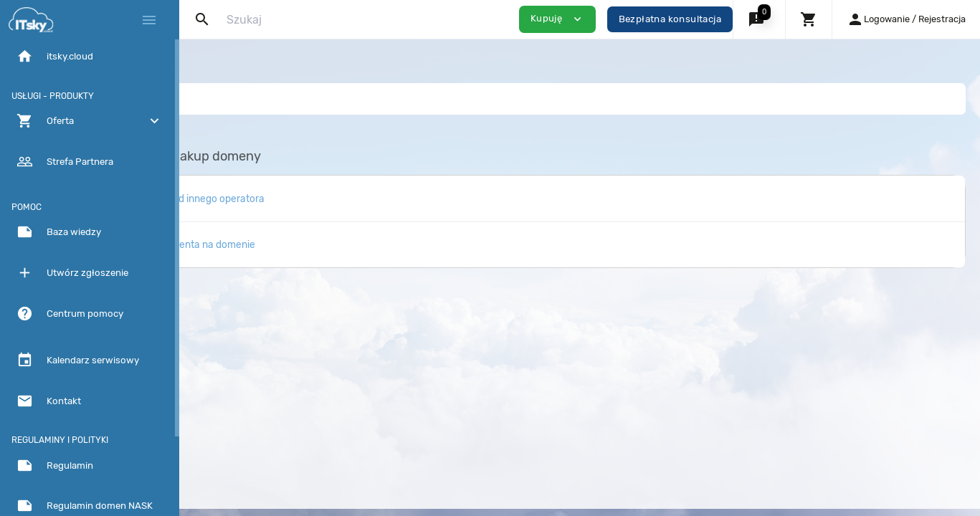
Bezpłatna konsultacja (670, 19)
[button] (759, 19)
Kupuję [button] (557, 19)
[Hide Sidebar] (149, 20)
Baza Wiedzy (234, 99)
